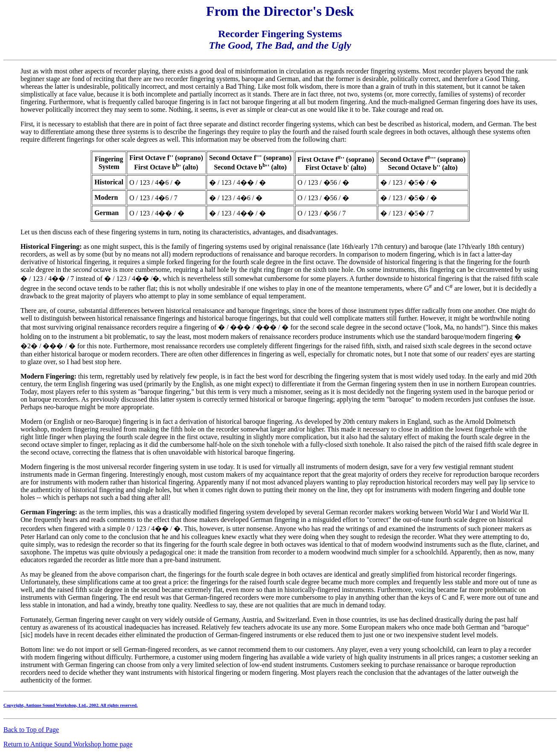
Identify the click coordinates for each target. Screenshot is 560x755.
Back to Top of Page (31, 730)
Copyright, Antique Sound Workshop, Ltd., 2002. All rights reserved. (71, 705)
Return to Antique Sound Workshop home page (68, 744)
